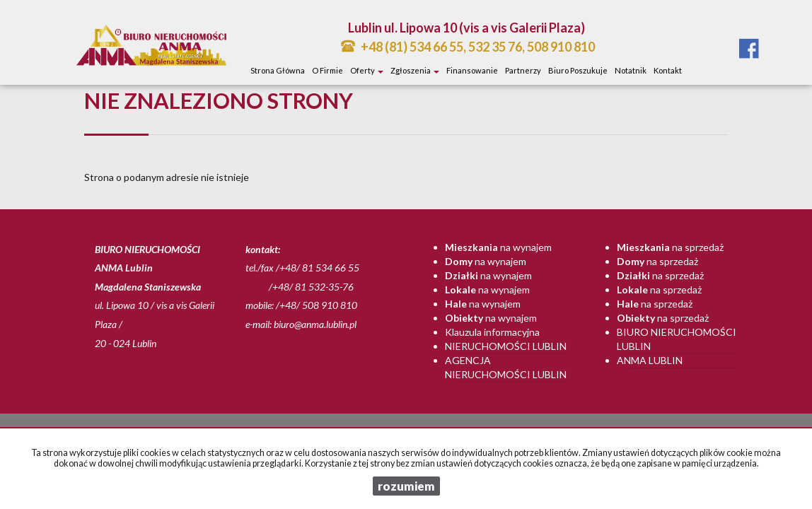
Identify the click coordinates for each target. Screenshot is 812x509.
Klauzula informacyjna (492, 332)
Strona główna (278, 70)
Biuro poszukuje (578, 70)
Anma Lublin (650, 360)
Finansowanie (472, 70)
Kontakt (668, 70)
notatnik (631, 70)
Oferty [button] (367, 70)
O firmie (327, 70)
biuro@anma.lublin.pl (315, 324)
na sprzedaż (670, 247)
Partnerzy (523, 70)
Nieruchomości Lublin (506, 346)
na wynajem (498, 247)
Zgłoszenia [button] (415, 70)
